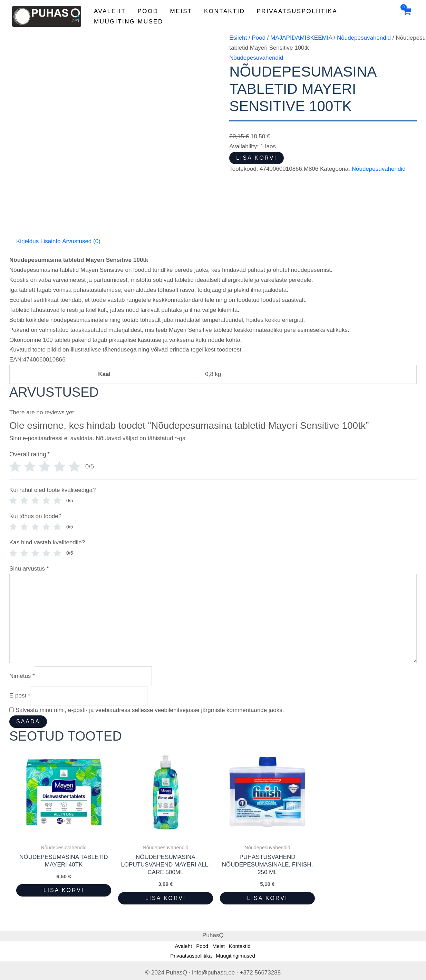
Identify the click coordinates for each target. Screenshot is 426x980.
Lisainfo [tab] (51, 241)
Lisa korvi (256, 158)
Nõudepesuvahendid (364, 38)
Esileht (238, 38)
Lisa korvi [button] (64, 890)
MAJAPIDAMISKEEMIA (301, 38)
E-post (20, 695)
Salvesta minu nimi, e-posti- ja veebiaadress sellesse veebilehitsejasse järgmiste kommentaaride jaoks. (150, 710)
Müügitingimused (129, 22)
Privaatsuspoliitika (297, 11)
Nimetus (22, 676)
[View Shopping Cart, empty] (407, 17)
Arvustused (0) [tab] (81, 241)
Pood (148, 11)
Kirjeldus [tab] (27, 241)
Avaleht (110, 11)
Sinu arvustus (29, 569)
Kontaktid (225, 11)
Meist (181, 11)
